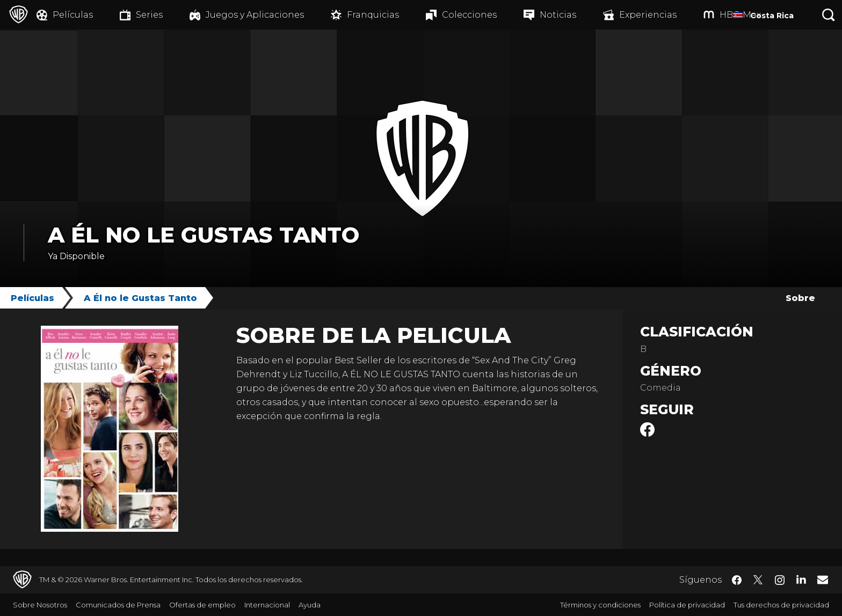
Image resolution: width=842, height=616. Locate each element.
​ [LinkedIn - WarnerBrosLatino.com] (801, 579)
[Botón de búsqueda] (829, 15)
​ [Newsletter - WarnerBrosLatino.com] (823, 580)
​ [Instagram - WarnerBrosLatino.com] (780, 580)
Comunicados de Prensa (118, 605)
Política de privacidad (687, 605)
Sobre (800, 298)
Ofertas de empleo (202, 605)
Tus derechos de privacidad (781, 605)
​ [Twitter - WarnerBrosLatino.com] (758, 580)
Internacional (267, 605)
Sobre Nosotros (40, 605)
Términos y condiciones (600, 605)
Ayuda (310, 605)
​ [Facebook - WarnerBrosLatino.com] (737, 580)
